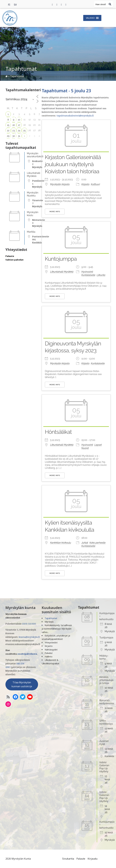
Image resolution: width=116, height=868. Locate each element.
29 (8, 136)
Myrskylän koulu (33, 214)
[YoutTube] (30, 697)
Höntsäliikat (58, 432)
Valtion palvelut (14, 260)
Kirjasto (85, 184)
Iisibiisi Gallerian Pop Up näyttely (104, 767)
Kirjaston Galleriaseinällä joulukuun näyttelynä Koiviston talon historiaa (73, 164)
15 (8, 125)
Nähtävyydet (51, 650)
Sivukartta (68, 859)
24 (19, 131)
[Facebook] (52, 5)
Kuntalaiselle (88, 275)
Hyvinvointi (87, 272)
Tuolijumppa (106, 638)
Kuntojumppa (61, 259)
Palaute (10, 256)
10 (19, 120)
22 (8, 131)
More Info (55, 212)
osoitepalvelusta (27, 654)
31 (19, 136)
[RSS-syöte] (8, 697)
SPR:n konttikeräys (106, 722)
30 (14, 136)
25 (24, 131)
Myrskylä (49, 622)
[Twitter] (57, 5)
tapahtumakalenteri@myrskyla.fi (75, 115)
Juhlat (85, 543)
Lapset (98, 445)
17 (19, 125)
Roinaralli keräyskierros (107, 702)
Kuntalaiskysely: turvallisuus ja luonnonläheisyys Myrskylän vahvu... (57, 629)
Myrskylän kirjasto (60, 184)
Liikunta (101, 275)
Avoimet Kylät (104, 743)
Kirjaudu (93, 859)
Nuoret (85, 448)
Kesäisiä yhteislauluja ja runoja (106, 680)
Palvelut (49, 653)
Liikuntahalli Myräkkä (34, 175)
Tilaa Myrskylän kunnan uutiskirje (22, 684)
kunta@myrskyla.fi (29, 637)
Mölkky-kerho (104, 657)
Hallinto (49, 657)
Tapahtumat (51, 618)
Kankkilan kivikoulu (61, 543)
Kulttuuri (95, 184)
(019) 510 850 (29, 624)
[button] (90, 18)
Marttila (31, 232)
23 (14, 131)
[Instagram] (61, 5)
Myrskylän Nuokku (33, 194)
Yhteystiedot (51, 643)
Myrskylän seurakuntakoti (35, 155)
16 (14, 125)
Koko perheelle (97, 543)
